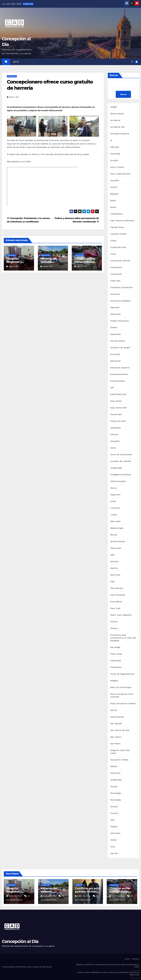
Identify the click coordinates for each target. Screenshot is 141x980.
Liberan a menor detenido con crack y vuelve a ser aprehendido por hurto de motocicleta (108, 974)
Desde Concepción (120, 321)
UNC (113, 820)
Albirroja (115, 147)
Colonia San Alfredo (120, 261)
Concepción (12, 76)
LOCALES (115, 508)
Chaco (114, 241)
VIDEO (114, 840)
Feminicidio (116, 414)
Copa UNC (115, 281)
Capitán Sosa (117, 227)
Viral (113, 847)
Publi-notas (116, 654)
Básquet (114, 194)
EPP (112, 388)
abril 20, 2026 (16, 896)
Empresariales (117, 381)
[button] (132, 62)
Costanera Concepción (122, 287)
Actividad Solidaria (120, 134)
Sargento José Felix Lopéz (120, 752)
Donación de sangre (120, 348)
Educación (116, 361)
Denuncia (115, 294)
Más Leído (115, 521)
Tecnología (116, 800)
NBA (112, 555)
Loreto (114, 515)
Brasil (113, 207)
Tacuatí (114, 786)
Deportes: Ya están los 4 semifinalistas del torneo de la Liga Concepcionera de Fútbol (108, 966)
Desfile (114, 327)
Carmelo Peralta (118, 234)
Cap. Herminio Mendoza (122, 221)
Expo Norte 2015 (119, 408)
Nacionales (116, 548)
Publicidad (116, 661)
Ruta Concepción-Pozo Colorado (122, 695)
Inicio (16, 62)
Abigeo (114, 107)
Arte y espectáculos (120, 174)
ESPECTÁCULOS (118, 394)
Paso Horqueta (118, 595)
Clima (113, 254)
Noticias (114, 561)
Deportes (115, 307)
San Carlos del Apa (120, 730)
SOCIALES (115, 773)
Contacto (135, 959)
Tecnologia (116, 793)
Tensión (114, 807)
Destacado (116, 334)
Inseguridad (116, 468)
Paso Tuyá (115, 608)
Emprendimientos (119, 374)
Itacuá (114, 488)
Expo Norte (116, 401)
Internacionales (118, 481)
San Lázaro (116, 737)
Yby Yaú (114, 853)
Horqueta (115, 441)
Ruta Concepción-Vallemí (123, 703)
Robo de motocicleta (121, 687)
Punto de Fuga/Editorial (122, 674)
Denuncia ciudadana (121, 301)
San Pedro (115, 744)
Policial (114, 622)
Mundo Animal (118, 541)
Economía (115, 354)
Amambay (115, 154)
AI (111, 140)
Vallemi (114, 827)
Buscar (114, 75)
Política (114, 628)
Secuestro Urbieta (119, 760)
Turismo (114, 813)
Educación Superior (120, 368)
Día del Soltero (118, 341)
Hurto (113, 448)
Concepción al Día (20, 941)
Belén (113, 200)
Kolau (113, 501)
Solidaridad (116, 780)
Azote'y (114, 187)
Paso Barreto (117, 588)
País (112, 582)
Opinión (114, 568)
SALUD (114, 710)
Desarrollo (116, 314)
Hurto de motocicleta (121, 454)
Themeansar (47, 967)
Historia (114, 434)
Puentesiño (116, 667)
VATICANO (115, 833)
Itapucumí (115, 495)
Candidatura (116, 214)
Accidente (115, 120)
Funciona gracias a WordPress (14, 967)
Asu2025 (115, 180)
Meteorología (117, 528)
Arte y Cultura (117, 167)
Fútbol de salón (118, 421)
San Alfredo (116, 724)
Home (127, 959)
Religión (114, 681)
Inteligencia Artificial (121, 475)
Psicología (115, 647)
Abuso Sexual (117, 114)
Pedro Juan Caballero (121, 615)
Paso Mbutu (116, 602)
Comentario (116, 267)
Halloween (116, 428)
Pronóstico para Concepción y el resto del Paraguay (123, 638)
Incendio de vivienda (121, 461)
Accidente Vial (118, 127)
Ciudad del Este (118, 247)
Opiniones (115, 575)
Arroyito (114, 160)
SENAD (114, 766)
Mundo (114, 535)
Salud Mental (117, 717)
